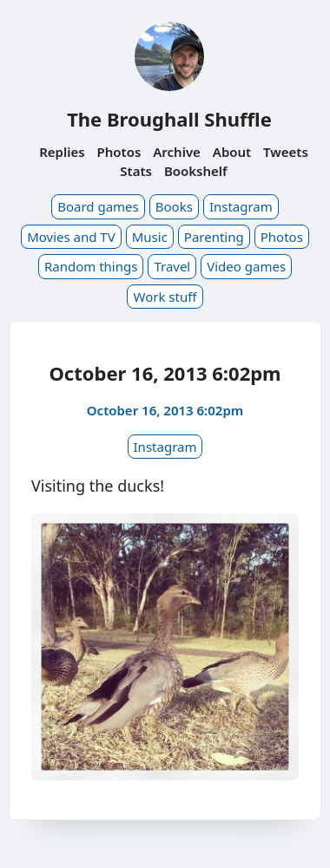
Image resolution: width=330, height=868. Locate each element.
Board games (98, 206)
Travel (172, 266)
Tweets (286, 152)
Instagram (241, 206)
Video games (246, 266)
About (232, 152)
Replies (62, 152)
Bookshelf (196, 171)
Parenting (214, 237)
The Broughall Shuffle (169, 119)
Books (174, 206)
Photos (119, 152)
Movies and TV (71, 237)
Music (150, 237)
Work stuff (165, 297)
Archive (177, 152)
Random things (91, 266)
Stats (136, 171)
